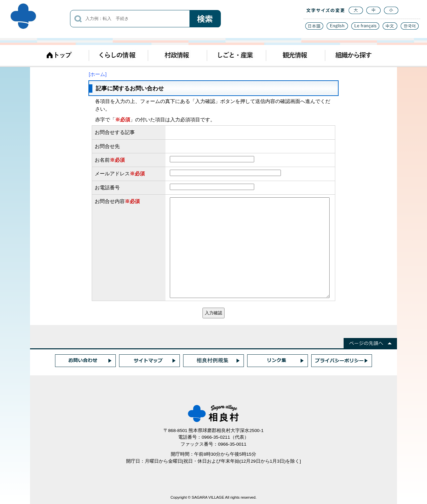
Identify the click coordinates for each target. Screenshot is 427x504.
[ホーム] (98, 74)
